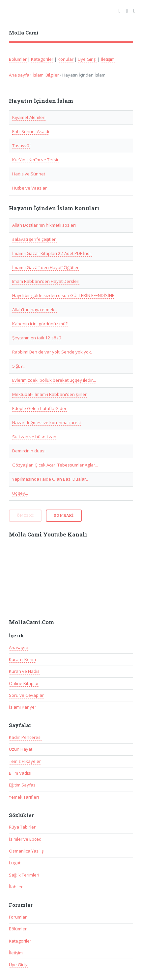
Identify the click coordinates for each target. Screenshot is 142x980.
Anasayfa (19, 648)
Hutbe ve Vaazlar (29, 188)
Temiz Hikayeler (25, 761)
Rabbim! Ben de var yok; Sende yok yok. (52, 352)
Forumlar (18, 917)
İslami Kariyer (23, 707)
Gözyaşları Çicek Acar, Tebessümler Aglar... (55, 465)
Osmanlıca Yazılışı (27, 851)
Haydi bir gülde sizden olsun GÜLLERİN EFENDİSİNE (63, 295)
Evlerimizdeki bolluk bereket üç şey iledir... (54, 380)
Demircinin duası (29, 451)
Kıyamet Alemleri (29, 117)
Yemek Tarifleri (24, 797)
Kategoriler (42, 59)
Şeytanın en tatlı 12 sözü (37, 338)
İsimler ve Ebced (25, 839)
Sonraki (64, 515)
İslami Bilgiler (46, 75)
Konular (66, 59)
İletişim (108, 59)
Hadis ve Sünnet (29, 174)
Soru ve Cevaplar (26, 695)
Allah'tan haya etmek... (35, 309)
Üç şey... (20, 493)
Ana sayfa (19, 75)
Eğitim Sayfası (23, 785)
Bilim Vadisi (20, 773)
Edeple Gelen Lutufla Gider (39, 408)
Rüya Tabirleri (23, 827)
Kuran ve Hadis (24, 671)
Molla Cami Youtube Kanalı (48, 535)
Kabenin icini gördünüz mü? (40, 324)
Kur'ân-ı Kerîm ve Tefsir (35, 160)
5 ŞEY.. (18, 366)
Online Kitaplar (24, 683)
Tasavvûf (22, 146)
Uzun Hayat (21, 749)
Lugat (15, 863)
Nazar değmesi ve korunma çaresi (46, 422)
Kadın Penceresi (25, 737)
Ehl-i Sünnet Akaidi (31, 131)
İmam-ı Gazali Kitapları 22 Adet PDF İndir (52, 253)
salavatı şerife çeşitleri (34, 239)
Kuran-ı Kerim (22, 659)
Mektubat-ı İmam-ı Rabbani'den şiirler (49, 394)
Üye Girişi (87, 59)
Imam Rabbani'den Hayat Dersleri (46, 281)
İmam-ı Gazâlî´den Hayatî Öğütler (45, 267)
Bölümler (18, 59)
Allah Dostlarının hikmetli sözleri (44, 225)
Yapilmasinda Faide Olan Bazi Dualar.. (50, 479)
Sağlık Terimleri (24, 875)
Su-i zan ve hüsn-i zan (34, 437)
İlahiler (16, 887)
